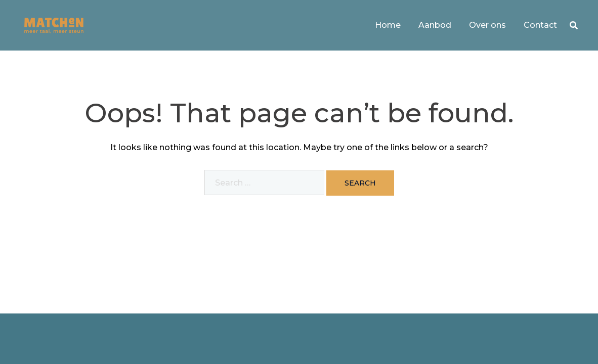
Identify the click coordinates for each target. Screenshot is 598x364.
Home (388, 25)
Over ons (487, 25)
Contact (540, 25)
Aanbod (435, 25)
